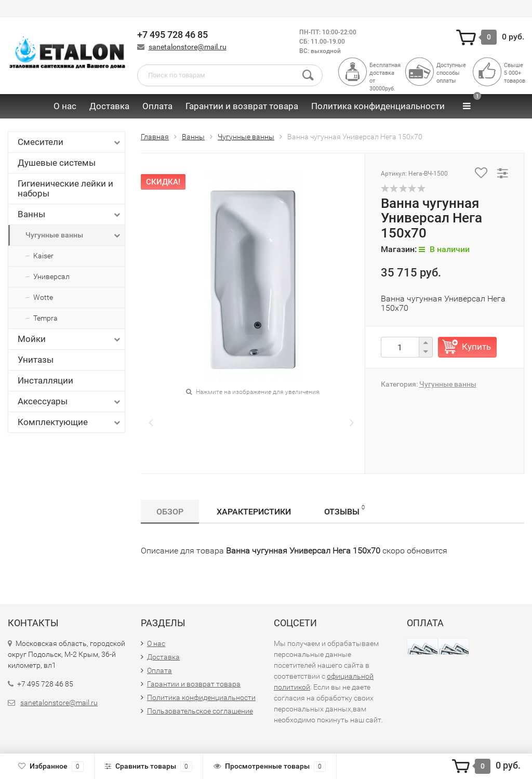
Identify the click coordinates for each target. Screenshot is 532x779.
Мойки (70, 339)
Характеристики (254, 512)
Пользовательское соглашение (200, 711)
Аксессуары (70, 401)
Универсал (51, 276)
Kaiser (43, 256)
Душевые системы (57, 163)
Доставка (109, 106)
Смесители (70, 142)
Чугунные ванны (74, 235)
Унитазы (36, 360)
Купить (476, 347)
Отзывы (344, 510)
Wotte (43, 297)
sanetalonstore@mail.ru (188, 47)
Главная (155, 137)
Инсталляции (45, 380)
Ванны (70, 214)
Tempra (45, 318)
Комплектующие (70, 422)
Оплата (157, 106)
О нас (65, 106)
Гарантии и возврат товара (242, 106)
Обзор (170, 512)
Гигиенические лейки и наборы (65, 188)
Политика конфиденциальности (378, 106)
